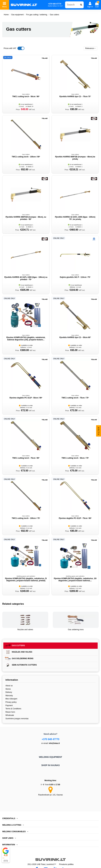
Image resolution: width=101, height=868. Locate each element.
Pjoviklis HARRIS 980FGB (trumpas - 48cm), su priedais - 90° (26, 218)
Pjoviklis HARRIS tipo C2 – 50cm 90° (75, 337)
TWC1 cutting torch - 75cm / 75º (75, 398)
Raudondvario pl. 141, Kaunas (50, 795)
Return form (10, 712)
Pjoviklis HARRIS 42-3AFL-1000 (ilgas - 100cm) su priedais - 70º (26, 278)
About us (9, 686)
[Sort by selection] (90, 48)
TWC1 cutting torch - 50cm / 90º (26, 97)
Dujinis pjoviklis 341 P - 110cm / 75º (75, 277)
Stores (8, 689)
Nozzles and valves (25, 630)
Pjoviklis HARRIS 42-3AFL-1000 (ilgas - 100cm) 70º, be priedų (75, 218)
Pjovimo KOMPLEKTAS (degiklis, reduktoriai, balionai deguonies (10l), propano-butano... (26, 338)
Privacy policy (11, 702)
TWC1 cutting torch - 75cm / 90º (26, 458)
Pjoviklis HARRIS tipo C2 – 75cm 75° (75, 97)
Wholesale (10, 715)
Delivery (9, 692)
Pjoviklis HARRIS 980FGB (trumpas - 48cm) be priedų (75, 158)
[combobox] (74, 5)
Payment (9, 705)
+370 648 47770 (50, 739)
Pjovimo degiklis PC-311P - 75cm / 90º (75, 518)
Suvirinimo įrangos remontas (17, 719)
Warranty (9, 696)
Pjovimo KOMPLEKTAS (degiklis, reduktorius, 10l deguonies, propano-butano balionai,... (75, 580)
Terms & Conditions (13, 709)
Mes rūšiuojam (11, 699)
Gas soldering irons (76, 630)
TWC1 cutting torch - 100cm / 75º (26, 518)
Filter (99, 431)
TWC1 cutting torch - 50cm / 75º (75, 458)
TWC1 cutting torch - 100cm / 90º (26, 157)
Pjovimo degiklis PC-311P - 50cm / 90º (26, 398)
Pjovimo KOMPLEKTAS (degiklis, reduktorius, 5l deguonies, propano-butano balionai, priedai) (26, 580)
